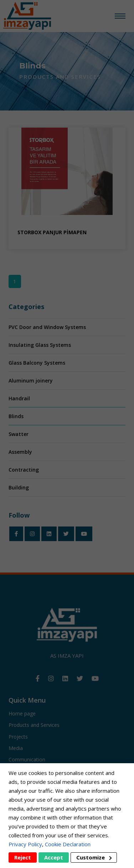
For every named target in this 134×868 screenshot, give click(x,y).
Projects (18, 737)
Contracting (24, 470)
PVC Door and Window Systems (47, 327)
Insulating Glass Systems (40, 345)
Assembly (20, 452)
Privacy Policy (25, 844)
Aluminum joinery (31, 381)
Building (19, 487)
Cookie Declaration (68, 844)
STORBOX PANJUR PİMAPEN (52, 232)
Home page (22, 713)
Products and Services (34, 725)
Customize (94, 857)
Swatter (19, 434)
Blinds (16, 416)
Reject (23, 857)
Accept (54, 857)
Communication (27, 759)
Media (16, 748)
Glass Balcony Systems (37, 363)
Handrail (19, 398)
